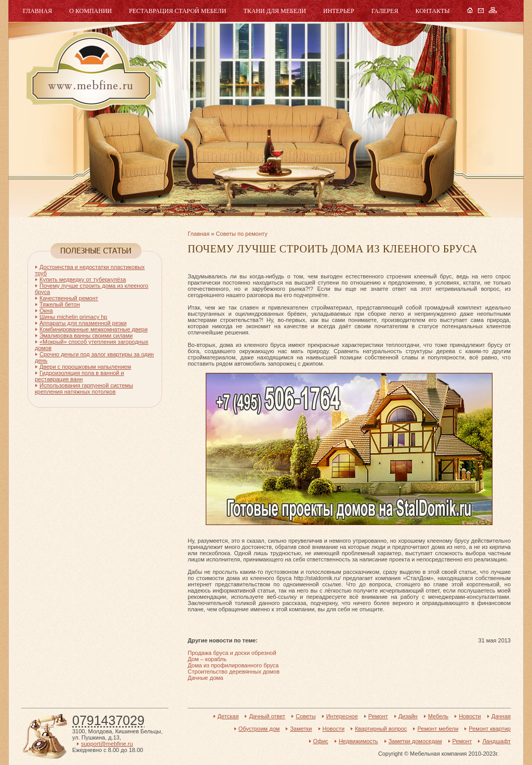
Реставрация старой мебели (177, 11)
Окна (46, 311)
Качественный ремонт (69, 298)
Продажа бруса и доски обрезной (232, 653)
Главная (37, 11)
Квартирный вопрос (381, 729)
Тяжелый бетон (60, 304)
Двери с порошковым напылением (85, 367)
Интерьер (339, 11)
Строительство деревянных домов (234, 672)
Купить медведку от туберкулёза (83, 279)
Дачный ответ (267, 716)
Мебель (90, 71)
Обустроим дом (259, 729)
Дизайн (408, 716)
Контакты (432, 11)
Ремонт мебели (438, 729)
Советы (305, 716)
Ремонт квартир (490, 729)
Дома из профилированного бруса (233, 665)
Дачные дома (205, 678)
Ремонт (378, 716)
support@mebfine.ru (107, 744)
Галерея (385, 11)
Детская (228, 716)
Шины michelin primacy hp (73, 317)
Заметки (301, 729)
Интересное (342, 716)
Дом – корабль (207, 659)
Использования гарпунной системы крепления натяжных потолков (84, 388)
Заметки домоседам (415, 741)
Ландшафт (496, 741)
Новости (470, 716)
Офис (321, 741)
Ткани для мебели (275, 11)
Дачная (501, 716)
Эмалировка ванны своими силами (86, 335)
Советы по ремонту (241, 234)
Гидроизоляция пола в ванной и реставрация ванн (79, 376)
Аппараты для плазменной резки (83, 323)
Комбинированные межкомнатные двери (94, 329)
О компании (90, 11)
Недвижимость (358, 741)
